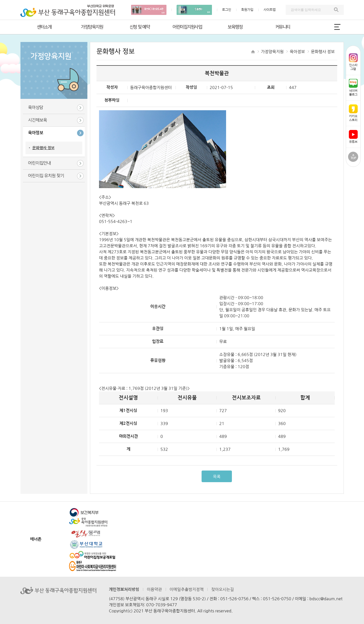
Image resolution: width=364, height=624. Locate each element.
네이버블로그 (353, 87)
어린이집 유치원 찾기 (46, 176)
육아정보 (36, 133)
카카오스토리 (353, 113)
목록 (217, 477)
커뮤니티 (283, 27)
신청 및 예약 (140, 27)
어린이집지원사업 (187, 27)
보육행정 (235, 27)
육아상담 (36, 107)
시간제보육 (38, 120)
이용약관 (154, 589)
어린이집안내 (39, 163)
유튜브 (353, 137)
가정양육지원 (92, 27)
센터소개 (44, 27)
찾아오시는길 (223, 589)
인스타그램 (353, 62)
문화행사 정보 (43, 148)
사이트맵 (270, 10)
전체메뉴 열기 (337, 27)
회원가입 (247, 10)
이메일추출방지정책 (187, 589)
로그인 (227, 10)
